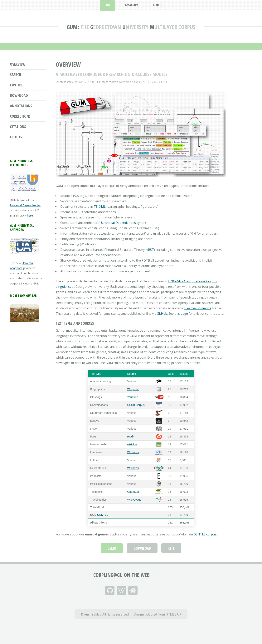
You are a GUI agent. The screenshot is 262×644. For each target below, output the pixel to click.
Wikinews (133, 452)
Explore (16, 85)
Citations (18, 127)
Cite (171, 548)
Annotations (21, 106)
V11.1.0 (89, 82)
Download (19, 95)
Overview (18, 64)
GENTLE (103, 515)
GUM (72, 27)
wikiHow (132, 444)
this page (181, 314)
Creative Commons (197, 308)
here (30, 215)
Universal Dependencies (25, 205)
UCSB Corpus (136, 405)
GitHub (162, 314)
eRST (150, 250)
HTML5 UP (173, 614)
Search (16, 75)
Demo (112, 548)
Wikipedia (133, 389)
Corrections (20, 116)
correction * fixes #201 (133, 82)
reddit (131, 437)
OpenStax (133, 492)
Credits (16, 137)
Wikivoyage (134, 500)
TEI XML (100, 207)
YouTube (133, 397)
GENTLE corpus (205, 534)
